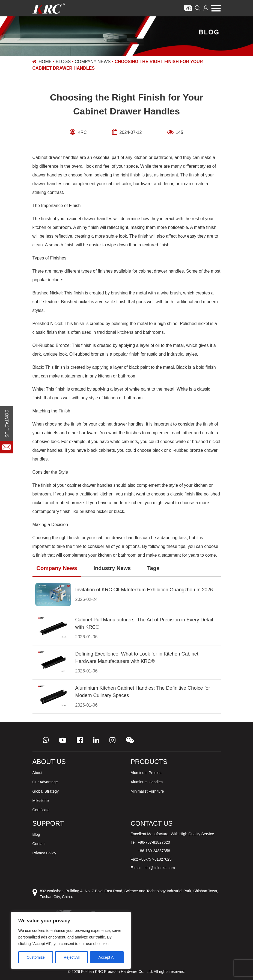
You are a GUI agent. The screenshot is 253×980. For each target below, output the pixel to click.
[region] (71, 940)
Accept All (107, 957)
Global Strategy (46, 791)
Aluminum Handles (147, 782)
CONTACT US (7, 423)
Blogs (63, 62)
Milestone (41, 801)
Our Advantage (45, 782)
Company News (93, 62)
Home (45, 62)
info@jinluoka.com (159, 868)
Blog (36, 834)
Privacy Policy (44, 853)
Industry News (112, 568)
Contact (39, 844)
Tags (153, 568)
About (38, 773)
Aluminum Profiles (146, 773)
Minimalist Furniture (147, 791)
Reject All (72, 957)
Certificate (41, 810)
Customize (36, 957)
